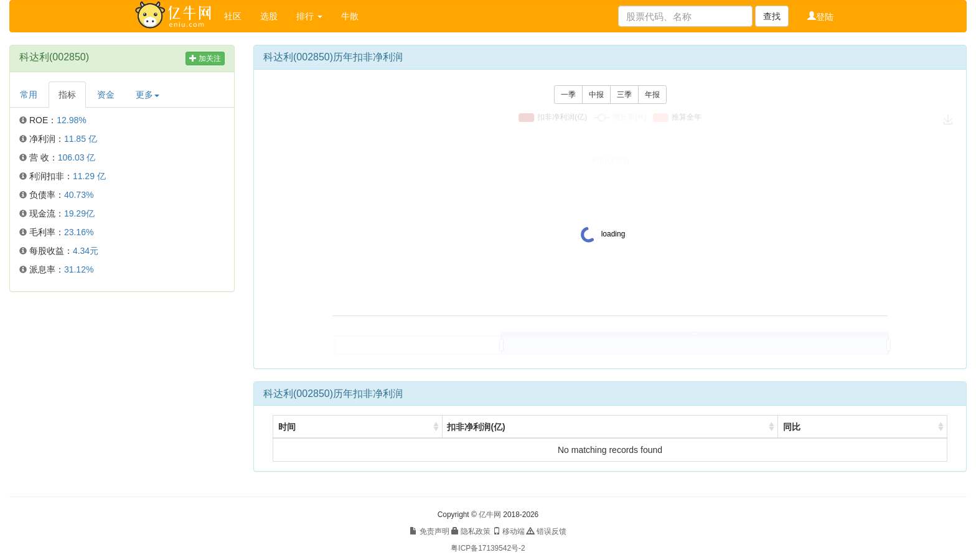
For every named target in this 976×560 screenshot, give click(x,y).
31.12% (79, 269)
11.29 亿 (89, 176)
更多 (148, 95)
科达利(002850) (54, 57)
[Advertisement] (122, 391)
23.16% (79, 232)
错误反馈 (546, 531)
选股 (269, 16)
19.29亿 (79, 213)
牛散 (350, 16)
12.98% (71, 120)
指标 (67, 95)
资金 (106, 95)
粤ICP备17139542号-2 (488, 548)
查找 (772, 16)
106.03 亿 (77, 157)
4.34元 (86, 251)
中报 (596, 95)
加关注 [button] (205, 58)
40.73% (79, 195)
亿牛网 (490, 515)
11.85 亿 (81, 139)
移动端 (509, 531)
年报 (652, 95)
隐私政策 (471, 531)
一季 (568, 95)
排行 (309, 16)
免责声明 (429, 531)
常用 (29, 95)
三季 (624, 95)
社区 (233, 16)
